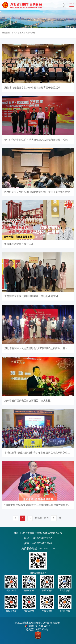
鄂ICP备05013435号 (40, 626)
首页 (14, 33)
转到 (47, 518)
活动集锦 (31, 33)
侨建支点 (22, 33)
